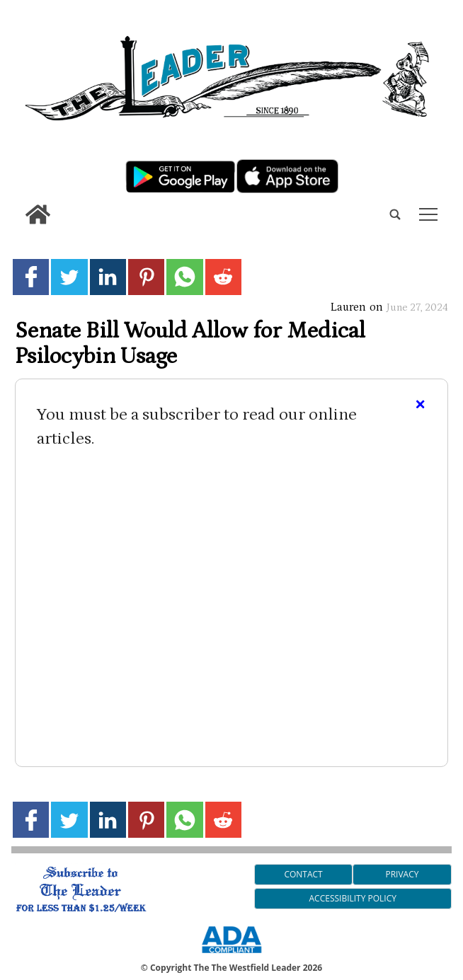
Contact (303, 874)
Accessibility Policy (353, 898)
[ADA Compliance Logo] (232, 955)
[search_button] (17, 204)
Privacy (402, 874)
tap (428, 214)
